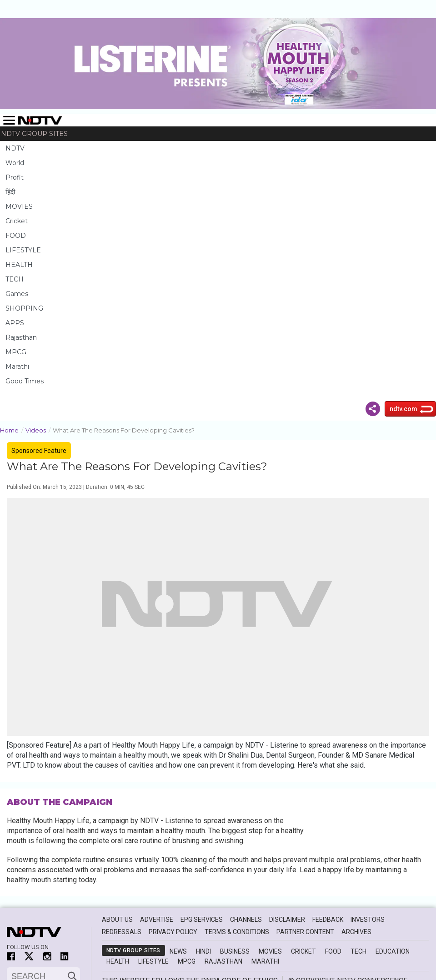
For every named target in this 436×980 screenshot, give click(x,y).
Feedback (328, 920)
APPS (15, 323)
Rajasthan (21, 337)
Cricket (17, 221)
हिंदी (10, 192)
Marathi (17, 367)
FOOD (16, 236)
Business (235, 951)
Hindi (203, 951)
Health (118, 961)
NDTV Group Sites (34, 134)
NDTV (15, 148)
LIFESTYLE (23, 250)
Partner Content (305, 932)
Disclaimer (287, 920)
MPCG (16, 352)
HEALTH (19, 265)
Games (17, 294)
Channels (246, 920)
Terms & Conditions (237, 932)
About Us (117, 920)
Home (13, 430)
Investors (368, 920)
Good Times (25, 381)
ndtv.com (403, 409)
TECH (15, 279)
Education (393, 951)
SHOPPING (24, 308)
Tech (358, 951)
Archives (356, 932)
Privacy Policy (173, 932)
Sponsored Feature (39, 451)
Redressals (122, 932)
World (15, 163)
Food (333, 951)
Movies (270, 951)
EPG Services (202, 920)
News (178, 951)
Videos (39, 430)
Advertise (157, 920)
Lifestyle (153, 961)
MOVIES (19, 206)
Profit (15, 177)
